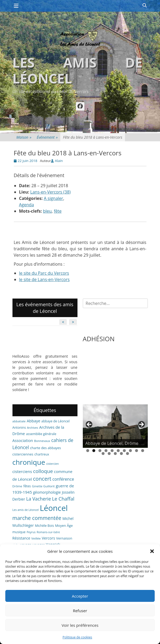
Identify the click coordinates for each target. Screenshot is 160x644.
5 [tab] (112, 451)
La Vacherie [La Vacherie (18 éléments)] (39, 499)
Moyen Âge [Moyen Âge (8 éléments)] (64, 525)
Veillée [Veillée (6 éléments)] (36, 538)
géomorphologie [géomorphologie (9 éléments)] (47, 492)
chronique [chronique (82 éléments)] (29, 462)
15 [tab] (127, 454)
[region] (115, 426)
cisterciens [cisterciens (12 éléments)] (22, 471)
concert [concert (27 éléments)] (42, 479)
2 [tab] (94, 451)
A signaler (53, 198)
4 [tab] (106, 451)
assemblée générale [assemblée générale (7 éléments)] (41, 434)
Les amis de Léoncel (77, 71)
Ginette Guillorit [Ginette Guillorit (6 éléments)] (43, 486)
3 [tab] (100, 451)
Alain (59, 161)
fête (58, 211)
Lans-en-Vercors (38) (50, 192)
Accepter (80, 596)
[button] (152, 551)
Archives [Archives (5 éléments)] (33, 428)
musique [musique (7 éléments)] (19, 532)
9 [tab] (137, 451)
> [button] (141, 425)
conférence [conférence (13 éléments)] (63, 479)
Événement (47, 137)
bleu (47, 211)
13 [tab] (115, 454)
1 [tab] (88, 451)
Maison (24, 137)
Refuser (80, 611)
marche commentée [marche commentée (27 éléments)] (37, 518)
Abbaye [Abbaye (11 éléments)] (34, 421)
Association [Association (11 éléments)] (23, 440)
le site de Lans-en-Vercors (44, 279)
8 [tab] (130, 451)
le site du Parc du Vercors (44, 273)
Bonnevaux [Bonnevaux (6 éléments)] (42, 441)
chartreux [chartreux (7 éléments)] (42, 454)
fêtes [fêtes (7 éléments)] (27, 486)
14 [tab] (121, 454)
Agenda (27, 205)
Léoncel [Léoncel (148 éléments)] (54, 508)
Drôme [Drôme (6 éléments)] (17, 486)
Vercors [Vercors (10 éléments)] (48, 538)
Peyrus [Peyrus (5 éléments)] (31, 532)
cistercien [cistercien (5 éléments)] (52, 464)
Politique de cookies (77, 637)
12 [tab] (109, 454)
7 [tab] (124, 451)
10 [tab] (143, 451)
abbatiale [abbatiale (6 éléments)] (19, 421)
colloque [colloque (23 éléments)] (43, 471)
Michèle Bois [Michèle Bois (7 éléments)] (44, 526)
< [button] (89, 425)
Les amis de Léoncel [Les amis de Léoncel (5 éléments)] (26, 510)
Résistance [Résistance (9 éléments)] (21, 538)
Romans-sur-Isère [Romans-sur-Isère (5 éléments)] (48, 532)
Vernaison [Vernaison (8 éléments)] (64, 538)
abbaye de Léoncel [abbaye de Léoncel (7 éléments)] (56, 421)
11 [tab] (103, 454)
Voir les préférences (80, 625)
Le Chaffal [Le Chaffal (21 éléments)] (63, 499)
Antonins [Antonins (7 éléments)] (19, 428)
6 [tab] (118, 451)
